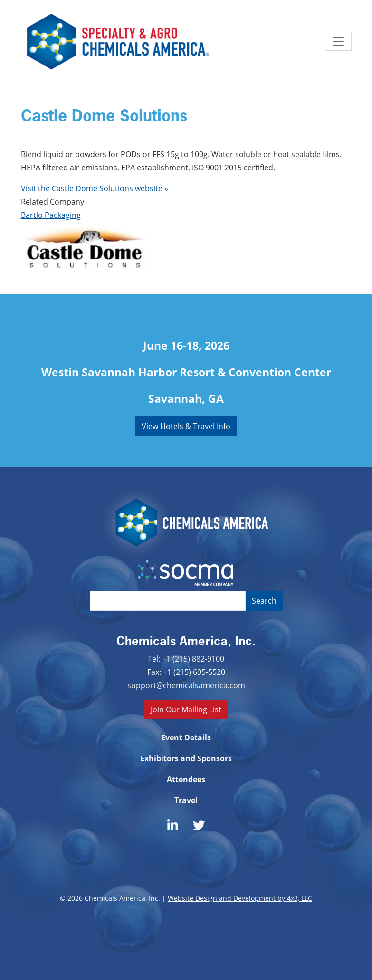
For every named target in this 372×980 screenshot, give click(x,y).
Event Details (186, 737)
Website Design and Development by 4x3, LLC (240, 898)
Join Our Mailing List (186, 709)
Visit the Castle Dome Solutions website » (95, 188)
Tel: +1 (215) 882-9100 (186, 658)
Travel (186, 800)
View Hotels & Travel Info (186, 426)
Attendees (186, 779)
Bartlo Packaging (51, 215)
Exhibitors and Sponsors (186, 758)
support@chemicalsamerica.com (186, 685)
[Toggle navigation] (338, 41)
